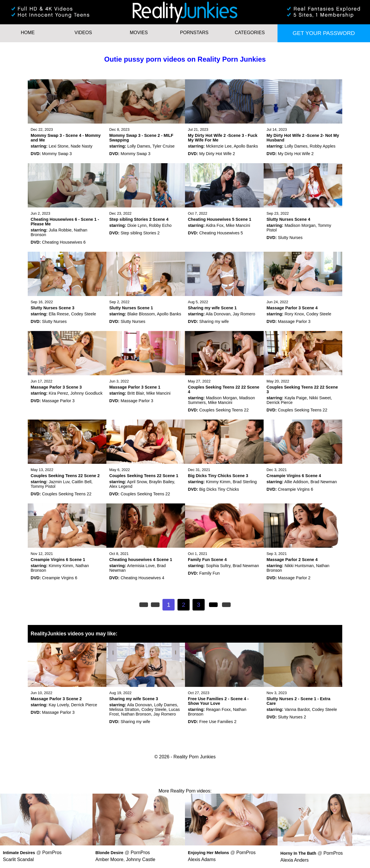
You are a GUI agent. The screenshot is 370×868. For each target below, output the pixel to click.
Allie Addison (296, 482)
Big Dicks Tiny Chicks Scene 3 (218, 476)
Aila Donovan (218, 314)
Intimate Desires (19, 853)
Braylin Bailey (162, 482)
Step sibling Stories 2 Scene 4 (139, 219)
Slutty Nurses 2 (292, 717)
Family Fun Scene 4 (207, 560)
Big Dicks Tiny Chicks (219, 489)
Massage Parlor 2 (294, 578)
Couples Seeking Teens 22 (224, 410)
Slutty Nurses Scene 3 (52, 308)
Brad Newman (324, 482)
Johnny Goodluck (87, 393)
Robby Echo (160, 225)
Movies (139, 33)
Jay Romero (244, 314)
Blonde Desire (109, 853)
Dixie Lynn (137, 225)
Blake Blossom (141, 314)
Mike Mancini (238, 225)
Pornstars (194, 33)
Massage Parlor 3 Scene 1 (135, 387)
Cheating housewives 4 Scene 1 (141, 560)
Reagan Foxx (218, 709)
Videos (83, 33)
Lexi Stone (58, 146)
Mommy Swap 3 (57, 154)
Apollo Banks (246, 146)
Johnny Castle (141, 859)
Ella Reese (59, 314)
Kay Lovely (59, 705)
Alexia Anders (295, 860)
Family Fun (209, 573)
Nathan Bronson (136, 714)
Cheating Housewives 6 (64, 242)
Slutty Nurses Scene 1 (131, 308)
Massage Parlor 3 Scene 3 (56, 387)
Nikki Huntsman (299, 566)
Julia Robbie (60, 230)
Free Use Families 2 (218, 722)
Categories (250, 33)
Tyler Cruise (163, 146)
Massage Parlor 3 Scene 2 (56, 699)
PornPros (52, 853)
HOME (28, 33)
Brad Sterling (245, 482)
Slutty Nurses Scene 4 (288, 219)
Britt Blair (136, 393)
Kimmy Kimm (218, 482)
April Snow (137, 482)
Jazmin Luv (59, 482)
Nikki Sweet (320, 398)
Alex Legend (121, 486)
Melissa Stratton (124, 709)
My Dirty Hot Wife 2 (217, 154)
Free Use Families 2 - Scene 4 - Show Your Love (218, 701)
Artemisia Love (141, 566)
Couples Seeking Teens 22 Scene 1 (144, 476)
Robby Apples (323, 146)
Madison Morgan (300, 225)
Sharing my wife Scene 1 (212, 308)
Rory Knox (294, 314)
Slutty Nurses (290, 238)
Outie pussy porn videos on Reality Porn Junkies (185, 59)
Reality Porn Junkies (195, 757)
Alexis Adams (202, 859)
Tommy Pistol (43, 486)
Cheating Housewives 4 (142, 578)
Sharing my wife (214, 321)
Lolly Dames (139, 146)
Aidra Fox (215, 225)
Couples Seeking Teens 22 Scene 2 (65, 476)
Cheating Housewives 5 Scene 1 (220, 219)
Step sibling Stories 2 (140, 233)
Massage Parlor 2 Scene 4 (292, 560)
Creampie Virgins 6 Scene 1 (58, 560)
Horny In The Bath (298, 853)
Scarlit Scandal (18, 859)
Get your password (324, 33)
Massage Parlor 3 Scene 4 (292, 308)
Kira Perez (58, 393)
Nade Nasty (81, 146)
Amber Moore (109, 859)
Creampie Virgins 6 (295, 489)
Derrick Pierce (280, 402)
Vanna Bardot (297, 709)
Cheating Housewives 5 (221, 233)
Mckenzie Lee (219, 146)
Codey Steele (84, 314)
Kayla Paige (296, 398)
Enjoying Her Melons (208, 853)
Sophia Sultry (218, 566)
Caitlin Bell (82, 482)
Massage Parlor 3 (294, 321)
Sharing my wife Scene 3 (134, 699)
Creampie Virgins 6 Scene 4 (294, 476)
